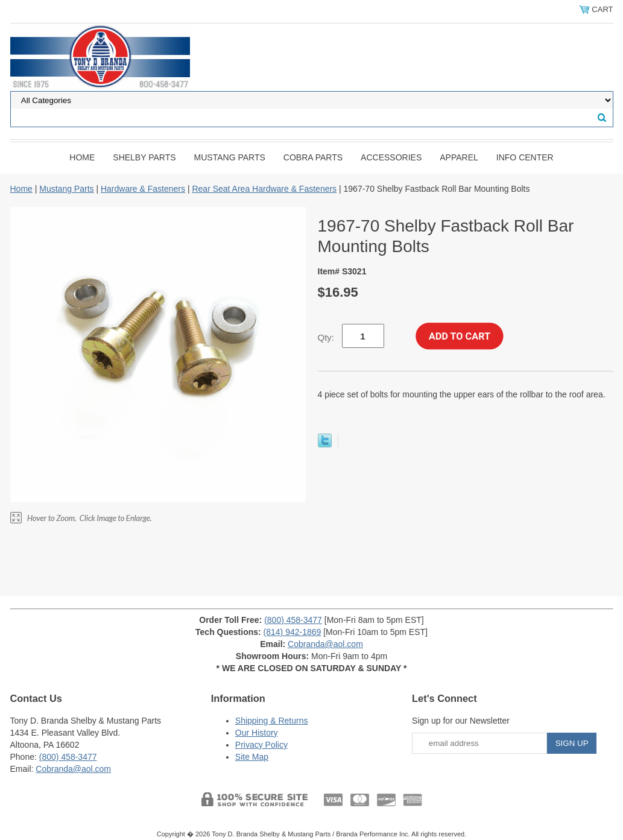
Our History (257, 733)
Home (82, 157)
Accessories (391, 157)
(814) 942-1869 (293, 632)
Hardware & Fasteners (143, 189)
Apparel (459, 157)
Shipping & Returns (272, 721)
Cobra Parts (313, 157)
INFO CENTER (525, 157)
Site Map (252, 757)
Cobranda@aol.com (325, 644)
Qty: (326, 337)
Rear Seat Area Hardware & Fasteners (264, 189)
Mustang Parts (230, 157)
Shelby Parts (144, 157)
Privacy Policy (261, 745)
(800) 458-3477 (293, 620)
